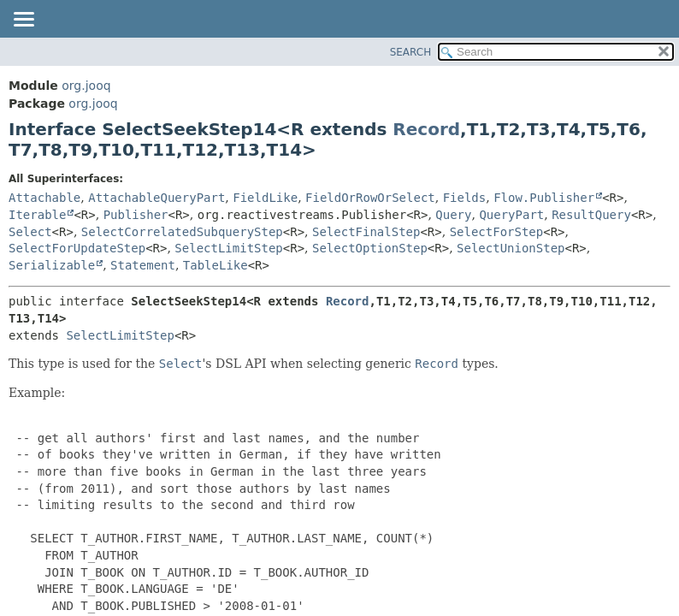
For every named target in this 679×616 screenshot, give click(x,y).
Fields (465, 198)
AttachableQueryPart (156, 198)
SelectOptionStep (370, 248)
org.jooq (86, 86)
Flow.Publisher (544, 198)
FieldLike (265, 198)
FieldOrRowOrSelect (370, 198)
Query (453, 215)
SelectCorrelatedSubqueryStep (182, 232)
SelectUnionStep (511, 248)
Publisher (136, 215)
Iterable (37, 215)
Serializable (52, 265)
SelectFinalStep (366, 232)
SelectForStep (497, 232)
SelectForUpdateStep (77, 248)
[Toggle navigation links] (23, 21)
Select (30, 232)
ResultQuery (591, 215)
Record (426, 129)
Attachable (44, 198)
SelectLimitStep (228, 248)
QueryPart (511, 215)
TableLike (216, 265)
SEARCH (411, 52)
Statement (143, 265)
